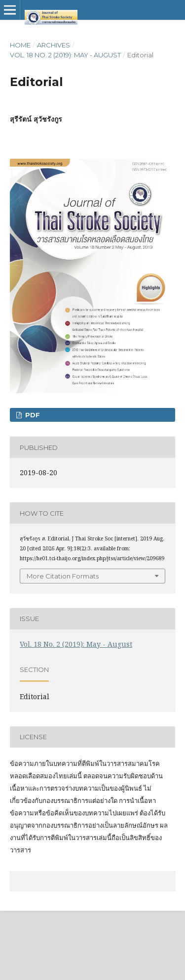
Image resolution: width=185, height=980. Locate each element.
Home (20, 45)
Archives (54, 45)
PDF (32, 415)
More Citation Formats (63, 576)
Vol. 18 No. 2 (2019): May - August (65, 55)
